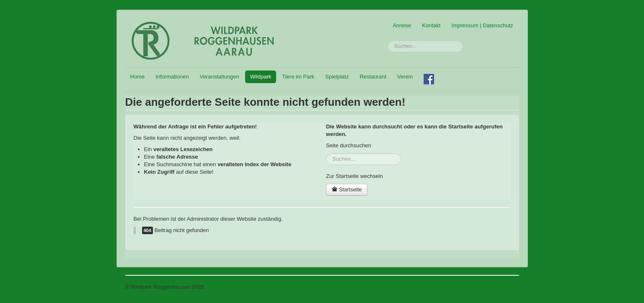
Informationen (172, 77)
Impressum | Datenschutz (482, 25)
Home (138, 77)
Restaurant (373, 77)
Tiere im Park (298, 77)
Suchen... (388, 40)
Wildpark (261, 77)
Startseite (347, 189)
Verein (405, 77)
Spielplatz (337, 77)
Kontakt (431, 25)
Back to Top (505, 287)
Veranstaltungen (220, 77)
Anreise (402, 25)
